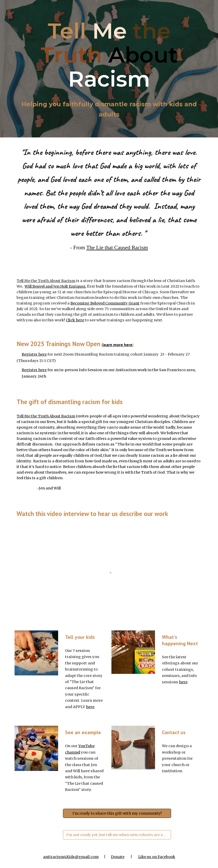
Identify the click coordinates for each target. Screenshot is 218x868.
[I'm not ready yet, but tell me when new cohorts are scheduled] (117, 835)
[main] (109, 55)
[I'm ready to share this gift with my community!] (117, 813)
